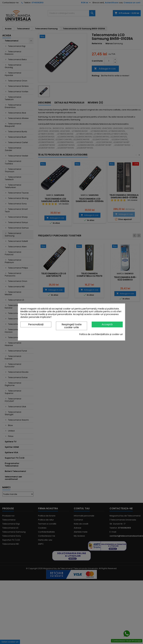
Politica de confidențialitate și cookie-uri (101, 334)
